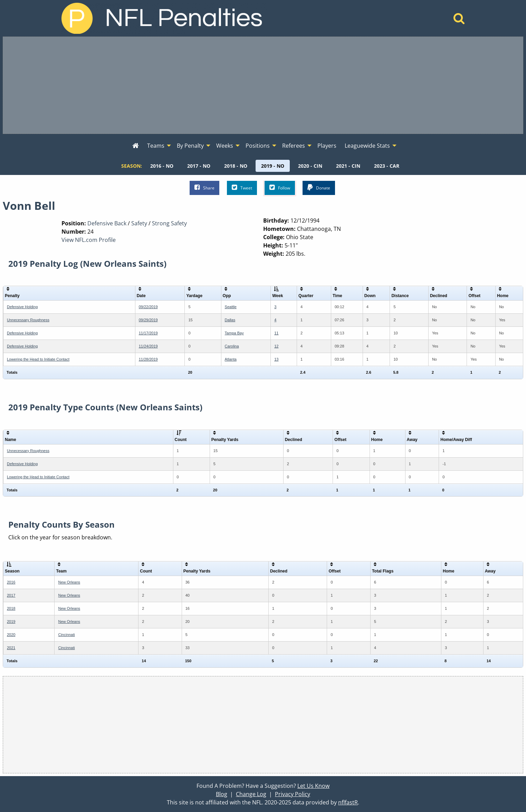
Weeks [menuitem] (225, 146)
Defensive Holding (22, 307)
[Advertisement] (263, 85)
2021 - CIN (348, 166)
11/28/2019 (148, 359)
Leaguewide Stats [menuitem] (367, 146)
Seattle (231, 307)
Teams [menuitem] (156, 146)
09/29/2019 (148, 320)
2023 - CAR (387, 166)
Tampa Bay (234, 333)
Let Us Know (313, 786)
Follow (280, 188)
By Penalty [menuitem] (190, 146)
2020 (11, 635)
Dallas (230, 320)
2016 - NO (162, 166)
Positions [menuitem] (258, 146)
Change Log (251, 794)
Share (204, 188)
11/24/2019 (148, 346)
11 (276, 333)
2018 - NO (236, 166)
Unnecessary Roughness (28, 320)
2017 (11, 595)
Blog (222, 794)
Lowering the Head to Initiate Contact (38, 359)
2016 (11, 582)
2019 (11, 622)
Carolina (232, 346)
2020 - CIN (310, 166)
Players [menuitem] (327, 146)
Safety (139, 223)
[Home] (459, 20)
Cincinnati (66, 635)
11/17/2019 (148, 333)
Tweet (242, 188)
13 (276, 359)
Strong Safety (169, 223)
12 (276, 346)
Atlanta (231, 359)
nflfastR (348, 802)
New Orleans (69, 582)
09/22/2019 (148, 307)
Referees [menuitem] (294, 146)
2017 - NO (199, 166)
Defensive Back (107, 223)
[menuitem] (136, 146)
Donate (319, 188)
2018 (11, 608)
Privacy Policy (293, 794)
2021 (11, 648)
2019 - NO (273, 166)
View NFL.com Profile (89, 240)
